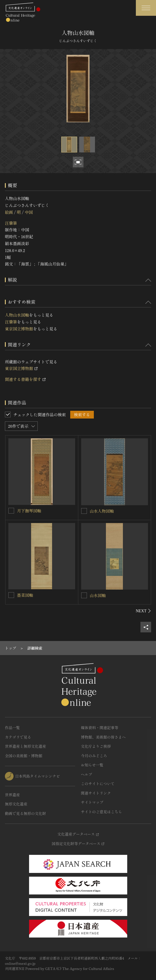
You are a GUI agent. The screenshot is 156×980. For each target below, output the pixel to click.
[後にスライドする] (143, 611)
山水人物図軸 (102, 511)
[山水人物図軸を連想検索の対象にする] (84, 511)
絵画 (9, 212)
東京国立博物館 (19, 329)
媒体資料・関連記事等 (100, 728)
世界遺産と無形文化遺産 (25, 746)
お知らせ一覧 (92, 765)
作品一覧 (12, 728)
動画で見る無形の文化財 (25, 813)
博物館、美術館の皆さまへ (103, 737)
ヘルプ (86, 774)
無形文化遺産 (16, 804)
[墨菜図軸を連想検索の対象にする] (11, 595)
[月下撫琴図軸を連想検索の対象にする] (11, 511)
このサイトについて (98, 784)
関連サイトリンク (96, 793)
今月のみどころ (94, 756)
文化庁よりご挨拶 (96, 746)
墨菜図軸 (25, 595)
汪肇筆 (11, 223)
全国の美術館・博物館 (24, 756)
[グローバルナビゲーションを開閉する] (146, 8)
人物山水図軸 (17, 315)
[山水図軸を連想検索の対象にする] (84, 595)
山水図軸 (98, 595)
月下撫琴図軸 (29, 511)
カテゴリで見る (18, 737)
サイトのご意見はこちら (101, 812)
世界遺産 (12, 795)
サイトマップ (92, 802)
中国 (29, 212)
